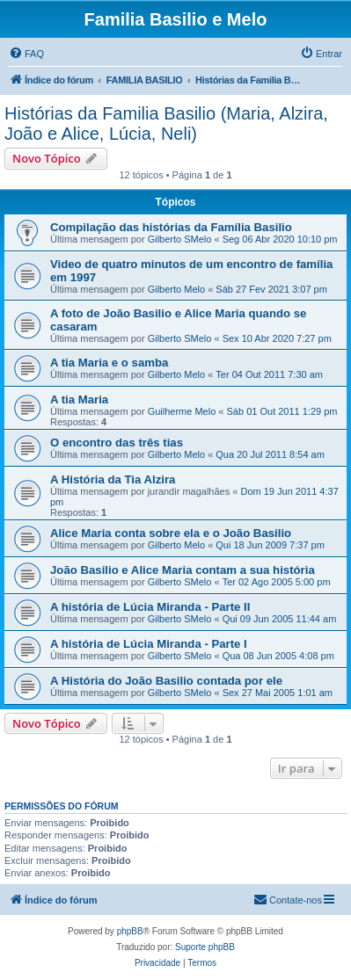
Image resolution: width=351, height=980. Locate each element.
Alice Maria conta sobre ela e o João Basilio (171, 533)
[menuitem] (26, 54)
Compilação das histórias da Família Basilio (171, 227)
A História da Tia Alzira (113, 479)
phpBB (130, 931)
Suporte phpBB (205, 947)
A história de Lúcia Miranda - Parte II (150, 607)
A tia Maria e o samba (109, 363)
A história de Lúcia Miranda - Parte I (149, 644)
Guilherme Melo (182, 411)
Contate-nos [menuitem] (288, 899)
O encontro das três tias (117, 443)
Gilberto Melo (176, 289)
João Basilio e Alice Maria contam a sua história (183, 570)
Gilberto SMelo (180, 239)
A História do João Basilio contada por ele (166, 681)
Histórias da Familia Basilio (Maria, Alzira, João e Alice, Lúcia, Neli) (166, 123)
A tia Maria (79, 399)
